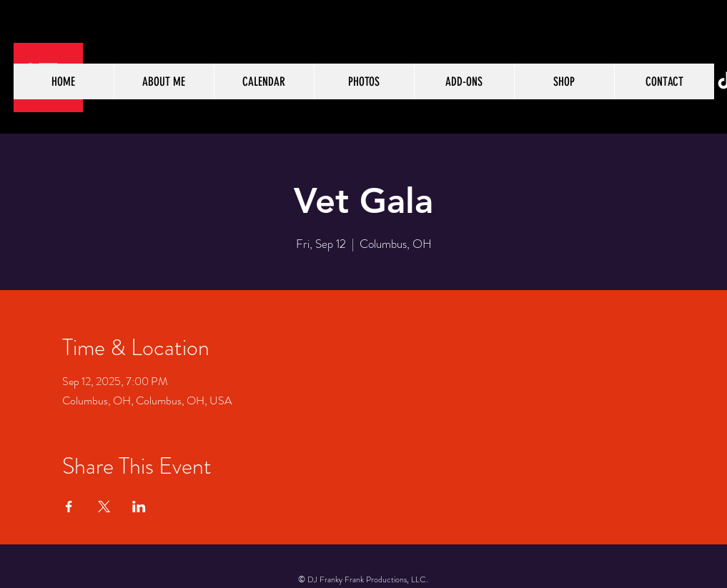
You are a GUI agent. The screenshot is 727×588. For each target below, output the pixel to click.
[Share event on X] (104, 507)
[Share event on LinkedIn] (139, 507)
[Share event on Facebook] (69, 507)
